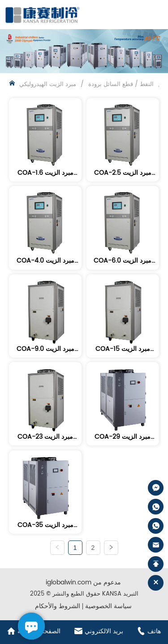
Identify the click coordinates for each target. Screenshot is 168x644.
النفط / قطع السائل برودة (121, 84)
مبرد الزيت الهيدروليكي (49, 84)
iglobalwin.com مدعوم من (83, 582)
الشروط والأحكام (58, 606)
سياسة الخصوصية (108, 606)
